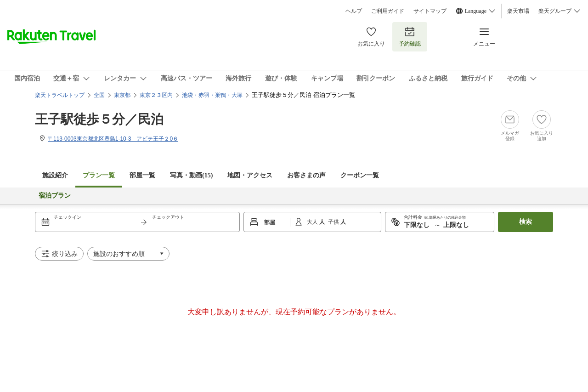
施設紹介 (55, 175)
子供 (334, 222)
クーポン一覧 (360, 175)
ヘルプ (354, 11)
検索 (526, 222)
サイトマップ (430, 11)
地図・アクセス (250, 175)
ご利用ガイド (388, 11)
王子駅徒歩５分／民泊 (99, 119)
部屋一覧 (142, 175)
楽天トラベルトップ (60, 95)
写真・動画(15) (191, 175)
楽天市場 (518, 11)
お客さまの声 (306, 175)
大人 (313, 222)
